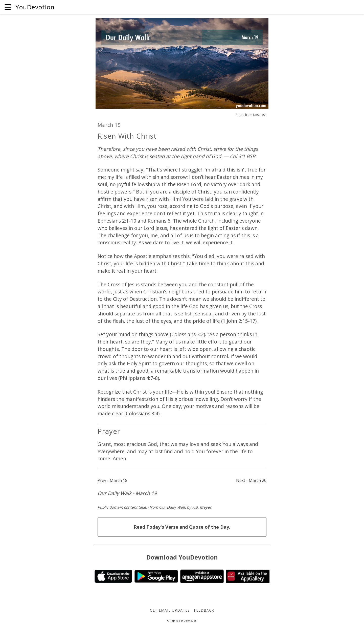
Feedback (204, 610)
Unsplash (260, 115)
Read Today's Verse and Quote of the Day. (182, 527)
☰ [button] (8, 7)
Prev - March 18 (112, 480)
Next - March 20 (251, 480)
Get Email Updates (170, 610)
